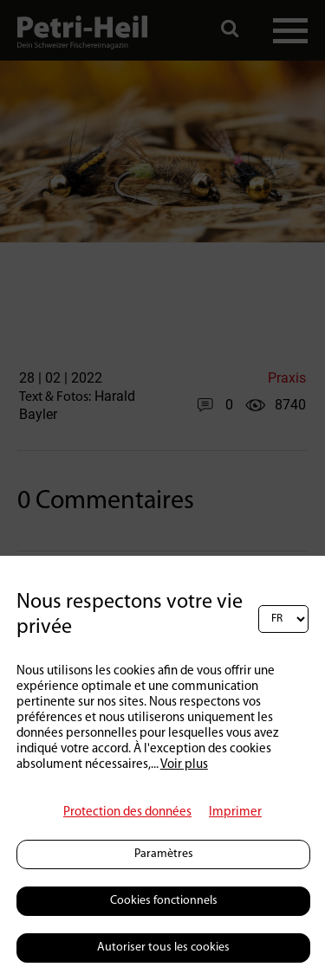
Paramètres (164, 854)
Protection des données (127, 812)
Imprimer (235, 812)
